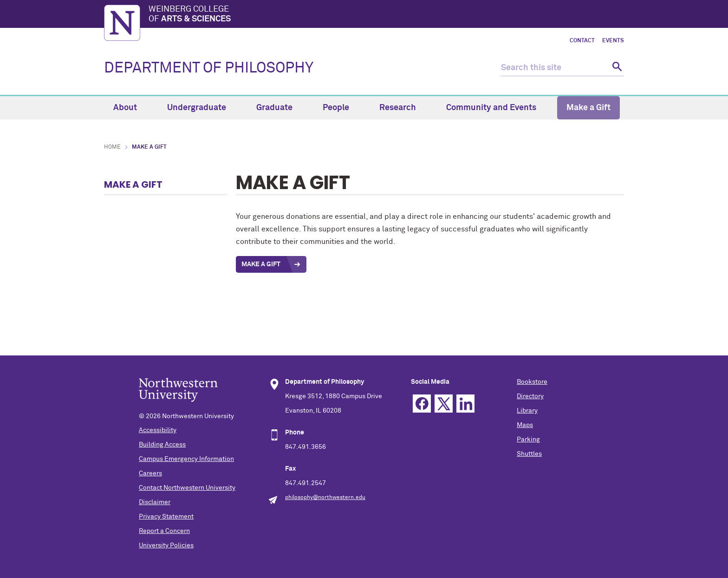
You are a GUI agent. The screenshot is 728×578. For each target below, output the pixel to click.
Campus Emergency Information (186, 459)
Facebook (422, 404)
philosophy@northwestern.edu (325, 498)
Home (112, 147)
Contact (582, 41)
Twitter (444, 404)
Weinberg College (386, 15)
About (130, 108)
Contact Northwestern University (187, 488)
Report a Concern (164, 531)
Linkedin (465, 404)
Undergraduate (202, 108)
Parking (528, 440)
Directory (530, 396)
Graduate (280, 108)
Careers (150, 473)
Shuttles (529, 454)
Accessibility (158, 430)
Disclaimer (155, 502)
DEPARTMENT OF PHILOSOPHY (209, 68)
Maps (525, 425)
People (341, 108)
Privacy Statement (166, 517)
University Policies (166, 545)
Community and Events (497, 108)
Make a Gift (588, 108)
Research (403, 108)
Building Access (162, 445)
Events (613, 41)
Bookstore (532, 382)
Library (527, 411)
